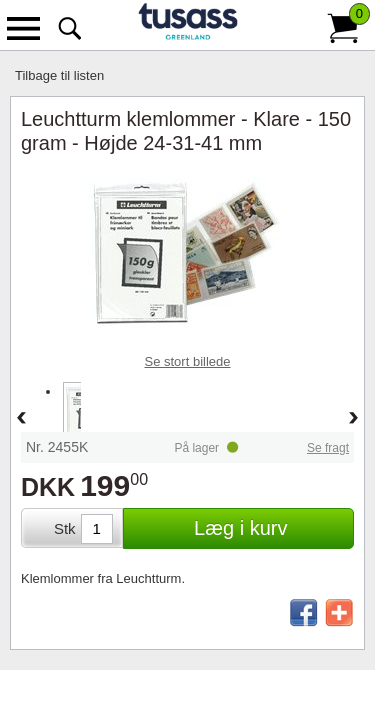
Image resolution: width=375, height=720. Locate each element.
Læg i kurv (240, 528)
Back (21, 419)
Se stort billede (188, 361)
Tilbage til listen (59, 75)
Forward (354, 419)
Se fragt (328, 448)
